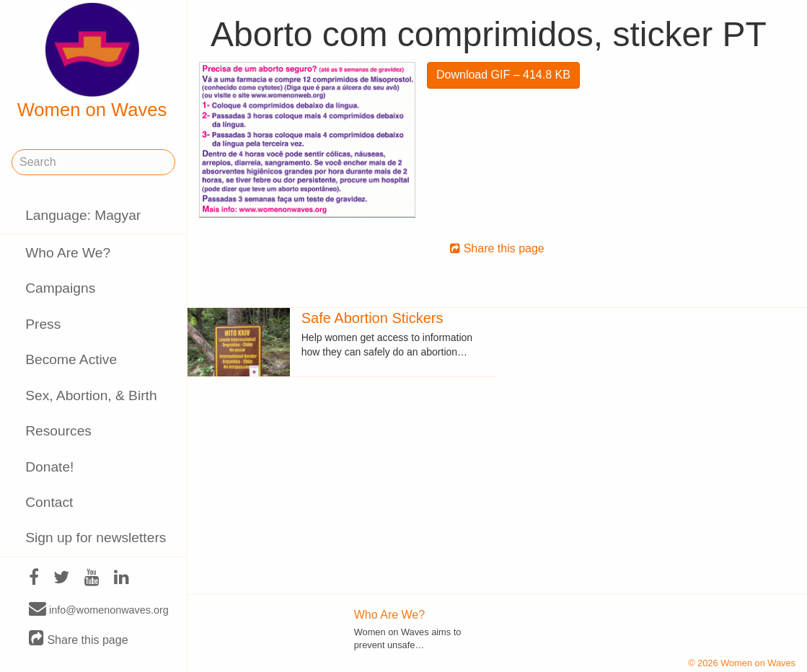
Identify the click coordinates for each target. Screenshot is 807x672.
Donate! (49, 467)
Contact (49, 502)
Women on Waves (92, 61)
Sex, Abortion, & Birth (91, 395)
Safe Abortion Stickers (372, 318)
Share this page (79, 639)
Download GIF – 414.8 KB (503, 75)
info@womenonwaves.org (99, 609)
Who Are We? (68, 253)
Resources (58, 431)
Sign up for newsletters (96, 538)
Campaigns (60, 288)
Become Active (71, 359)
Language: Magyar (83, 215)
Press (43, 324)
